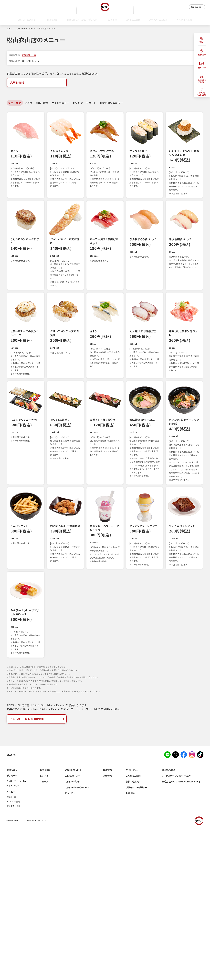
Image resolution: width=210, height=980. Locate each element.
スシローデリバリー (16, 934)
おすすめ (112, 20)
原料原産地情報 (13, 959)
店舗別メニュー (13, 950)
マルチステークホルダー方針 (176, 928)
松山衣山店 (29, 55)
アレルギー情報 (13, 954)
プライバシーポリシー (137, 940)
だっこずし (70, 946)
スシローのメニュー (28, 20)
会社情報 (107, 922)
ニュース (44, 934)
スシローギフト (72, 934)
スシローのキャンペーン (77, 940)
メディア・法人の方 (158, 20)
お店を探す (52, 20)
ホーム (9, 28)
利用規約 (130, 946)
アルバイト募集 (184, 20)
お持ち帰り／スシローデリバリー (83, 20)
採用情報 (107, 928)
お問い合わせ (133, 934)
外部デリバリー (13, 938)
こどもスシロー (72, 928)
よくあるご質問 (133, 20)
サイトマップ (132, 922)
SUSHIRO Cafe (73, 922)
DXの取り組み (168, 922)
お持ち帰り (12, 922)
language (197, 7)
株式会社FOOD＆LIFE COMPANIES (181, 934)
